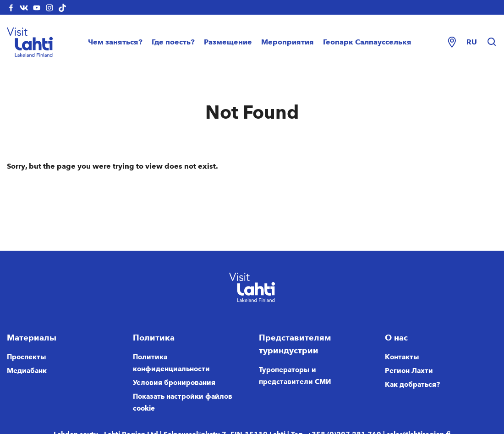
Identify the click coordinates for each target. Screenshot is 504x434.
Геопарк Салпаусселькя (367, 42)
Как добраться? (412, 385)
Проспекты (27, 357)
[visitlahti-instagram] (49, 7)
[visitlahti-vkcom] (24, 7)
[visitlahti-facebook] (11, 7)
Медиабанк (27, 371)
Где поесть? (173, 42)
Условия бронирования (174, 383)
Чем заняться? (115, 42)
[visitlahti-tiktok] (62, 7)
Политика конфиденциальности (171, 363)
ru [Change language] (472, 42)
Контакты (402, 357)
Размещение (228, 42)
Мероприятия (288, 42)
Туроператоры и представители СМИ (295, 376)
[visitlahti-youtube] (37, 7)
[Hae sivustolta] (492, 42)
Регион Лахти (409, 371)
